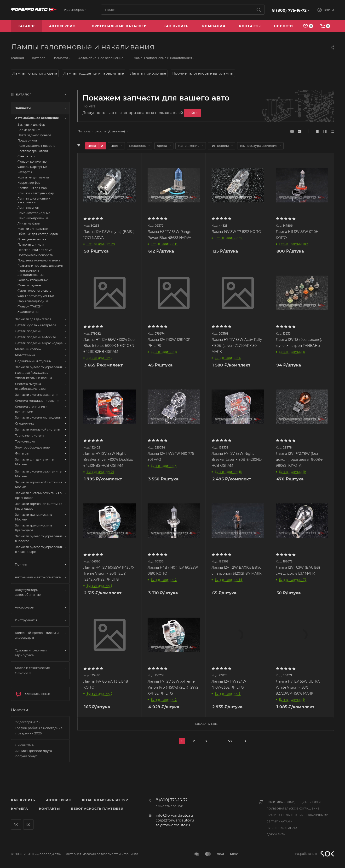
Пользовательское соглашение (293, 809)
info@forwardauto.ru (174, 815)
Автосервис (58, 800)
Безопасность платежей (97, 809)
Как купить (23, 800)
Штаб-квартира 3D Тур (105, 800)
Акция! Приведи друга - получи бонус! (35, 753)
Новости (20, 710)
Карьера (20, 809)
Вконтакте (16, 824)
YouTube (28, 824)
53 (230, 741)
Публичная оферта (282, 828)
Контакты (49, 809)
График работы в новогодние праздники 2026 (39, 731)
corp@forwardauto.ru (175, 820)
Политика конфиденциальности (294, 802)
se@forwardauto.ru (173, 825)
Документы (276, 835)
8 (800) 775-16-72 (289, 10)
